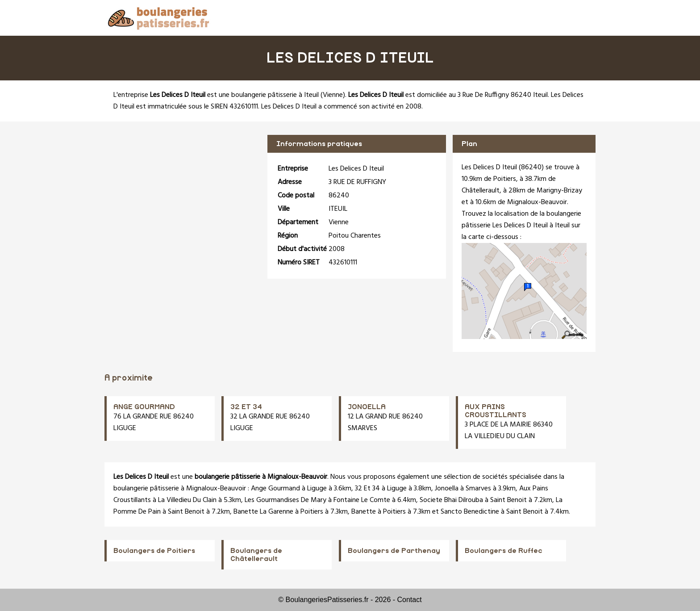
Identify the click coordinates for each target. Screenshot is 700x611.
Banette (364, 512)
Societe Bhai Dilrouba (451, 500)
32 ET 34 (246, 407)
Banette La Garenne (263, 512)
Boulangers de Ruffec (504, 551)
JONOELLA (367, 407)
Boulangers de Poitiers (154, 551)
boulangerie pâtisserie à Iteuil (275, 95)
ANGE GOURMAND (144, 407)
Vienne (333, 95)
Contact (410, 600)
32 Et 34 (367, 489)
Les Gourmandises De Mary (285, 500)
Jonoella (447, 489)
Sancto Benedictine (470, 512)
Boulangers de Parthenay (394, 551)
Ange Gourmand (275, 489)
